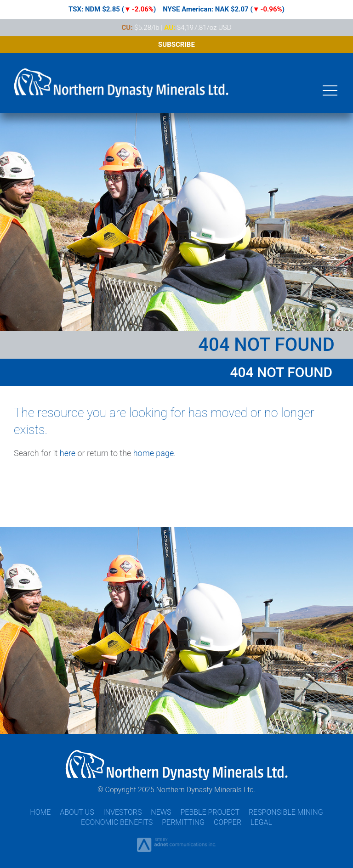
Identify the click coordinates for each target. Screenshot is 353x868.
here (68, 453)
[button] (330, 90)
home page (154, 453)
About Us (77, 812)
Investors (123, 812)
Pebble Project (210, 812)
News (161, 812)
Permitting (183, 822)
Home (40, 812)
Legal (261, 822)
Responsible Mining (286, 812)
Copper (228, 822)
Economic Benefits (117, 822)
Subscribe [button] (176, 45)
